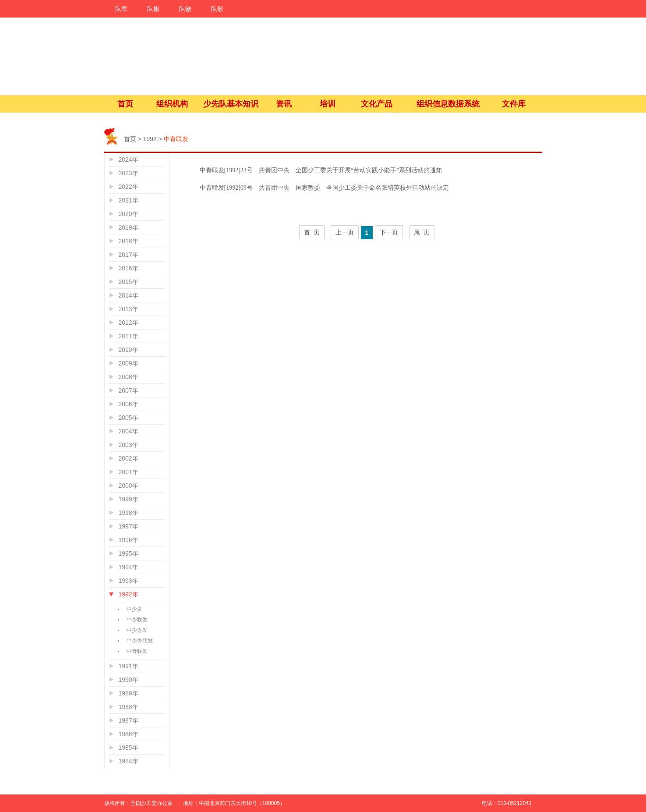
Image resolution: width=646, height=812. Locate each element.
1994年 (129, 567)
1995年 (129, 553)
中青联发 (137, 651)
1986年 (129, 734)
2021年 (129, 200)
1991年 (129, 666)
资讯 (284, 104)
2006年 (129, 404)
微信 (563, 752)
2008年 (129, 377)
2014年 (129, 295)
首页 (125, 104)
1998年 (129, 513)
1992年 (129, 594)
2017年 (129, 255)
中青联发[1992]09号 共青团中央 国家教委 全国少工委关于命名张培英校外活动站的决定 (324, 188)
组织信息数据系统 (448, 104)
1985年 (129, 748)
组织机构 (172, 104)
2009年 (129, 363)
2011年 (129, 336)
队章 (121, 9)
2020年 (129, 214)
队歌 (217, 9)
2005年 (129, 418)
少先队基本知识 (231, 104)
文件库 (514, 104)
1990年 (129, 680)
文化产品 (377, 104)
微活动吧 (563, 772)
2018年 (129, 241)
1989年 (129, 693)
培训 (328, 104)
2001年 (129, 472)
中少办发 (137, 630)
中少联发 (137, 620)
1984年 (129, 761)
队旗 (153, 9)
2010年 (129, 350)
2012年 (129, 323)
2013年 (129, 309)
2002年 (129, 458)
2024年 (129, 160)
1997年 (129, 526)
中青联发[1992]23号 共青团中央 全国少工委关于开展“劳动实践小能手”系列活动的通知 (321, 170)
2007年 (129, 390)
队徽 (185, 9)
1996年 (129, 540)
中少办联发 (140, 641)
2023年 (129, 173)
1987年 (129, 720)
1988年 (129, 707)
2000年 (129, 486)
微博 (563, 733)
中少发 (134, 609)
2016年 (129, 268)
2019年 (129, 227)
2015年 (129, 282)
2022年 (129, 187)
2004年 (129, 431)
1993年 (129, 581)
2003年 (129, 445)
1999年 (129, 499)
